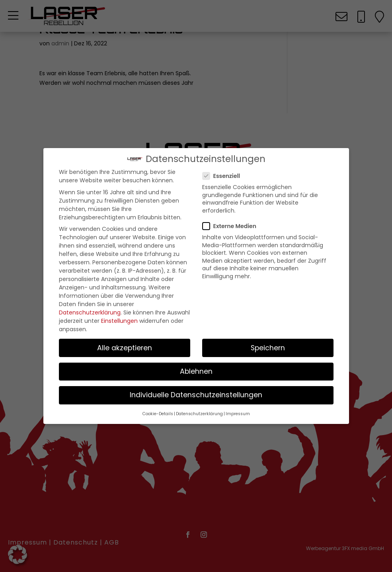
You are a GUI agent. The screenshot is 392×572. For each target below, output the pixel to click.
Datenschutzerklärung (90, 313)
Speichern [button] (268, 348)
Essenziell (225, 176)
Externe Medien (233, 226)
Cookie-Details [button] (158, 414)
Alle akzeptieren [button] (125, 348)
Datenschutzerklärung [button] (199, 414)
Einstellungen (119, 321)
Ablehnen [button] (196, 372)
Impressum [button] (238, 414)
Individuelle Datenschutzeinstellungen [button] (196, 395)
